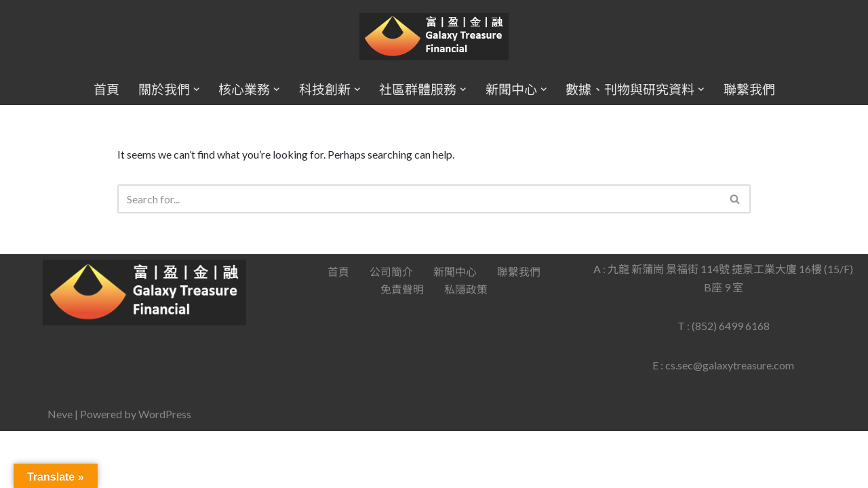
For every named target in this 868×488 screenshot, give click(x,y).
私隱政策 (466, 347)
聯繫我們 (749, 89)
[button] (196, 89)
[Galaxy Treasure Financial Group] (434, 37)
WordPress (165, 471)
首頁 (106, 89)
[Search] (419, 200)
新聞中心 (455, 328)
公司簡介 (391, 328)
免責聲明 (402, 347)
